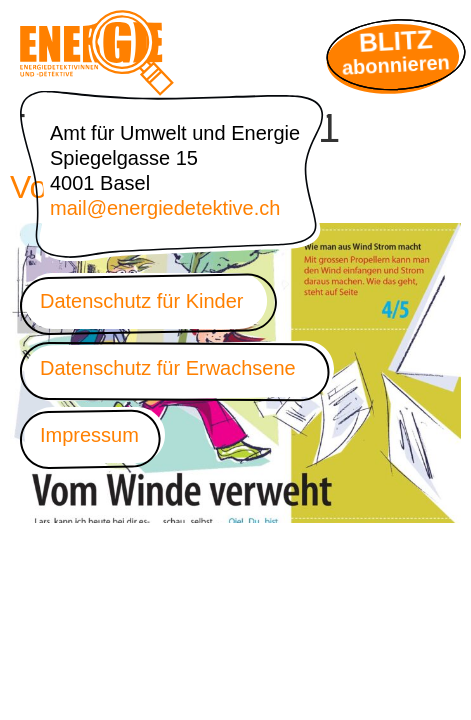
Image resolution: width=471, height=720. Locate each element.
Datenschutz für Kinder (141, 301)
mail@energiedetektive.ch (165, 208)
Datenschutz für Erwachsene (168, 368)
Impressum (89, 435)
